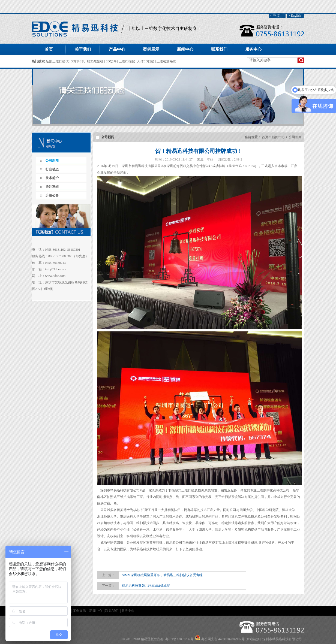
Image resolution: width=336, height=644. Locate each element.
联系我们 (112, 611)
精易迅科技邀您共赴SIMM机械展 (146, 586)
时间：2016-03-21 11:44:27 (174, 159)
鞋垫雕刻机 (96, 61)
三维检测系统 (166, 61)
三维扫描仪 (127, 61)
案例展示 (80, 611)
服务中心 (128, 611)
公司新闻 (52, 161)
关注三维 (52, 187)
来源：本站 (205, 159)
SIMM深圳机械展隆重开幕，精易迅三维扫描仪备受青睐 (162, 575)
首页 (49, 49)
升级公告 (52, 195)
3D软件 (112, 61)
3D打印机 (78, 61)
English (296, 16)
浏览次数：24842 (230, 159)
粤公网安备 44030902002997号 (223, 639)
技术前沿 (52, 178)
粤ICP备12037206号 (179, 639)
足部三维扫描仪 (58, 61)
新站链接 (253, 639)
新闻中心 (278, 137)
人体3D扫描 (146, 61)
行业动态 (52, 169)
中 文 (276, 16)
